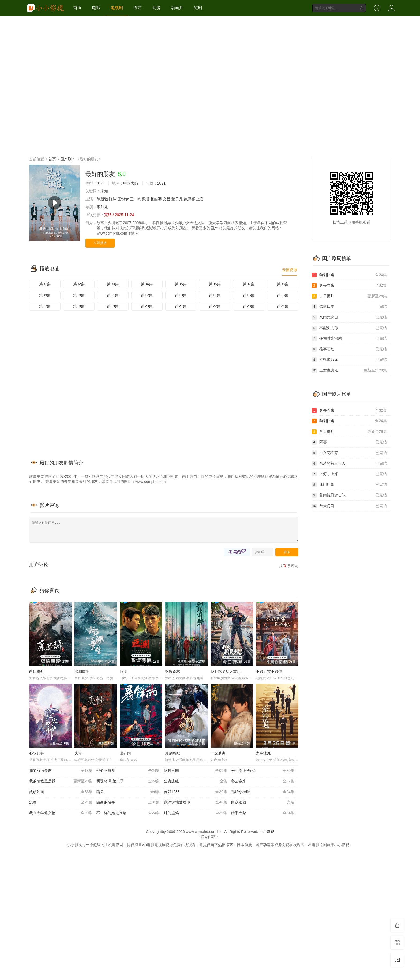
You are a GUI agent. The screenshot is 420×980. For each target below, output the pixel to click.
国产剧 (66, 159)
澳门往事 (349, 485)
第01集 (45, 284)
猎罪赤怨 (263, 813)
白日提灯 (37, 671)
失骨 (78, 753)
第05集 (181, 284)
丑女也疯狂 (349, 370)
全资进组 (196, 781)
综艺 (138, 8)
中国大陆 (131, 183)
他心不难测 (128, 771)
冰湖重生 (82, 671)
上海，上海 (349, 474)
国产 (100, 183)
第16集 (283, 295)
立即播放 (100, 243)
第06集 (215, 284)
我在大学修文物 (61, 813)
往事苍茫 (349, 349)
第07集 (249, 284)
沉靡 (61, 802)
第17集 (45, 306)
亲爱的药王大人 (349, 464)
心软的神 (37, 753)
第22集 (215, 306)
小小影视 (267, 832)
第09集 (45, 295)
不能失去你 (349, 328)
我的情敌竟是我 (61, 781)
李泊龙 (102, 207)
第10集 (79, 295)
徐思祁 (189, 199)
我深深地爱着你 (196, 802)
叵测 (123, 671)
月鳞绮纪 (172, 753)
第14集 (215, 295)
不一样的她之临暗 (128, 813)
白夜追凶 (263, 802)
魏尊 (146, 199)
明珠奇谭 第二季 (128, 781)
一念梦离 (218, 753)
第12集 (147, 295)
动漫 (156, 8)
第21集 (181, 306)
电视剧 (117, 8)
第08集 (283, 284)
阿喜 (349, 442)
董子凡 (177, 199)
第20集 (147, 306)
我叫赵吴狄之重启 (226, 671)
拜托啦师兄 (349, 360)
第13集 (181, 295)
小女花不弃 (349, 453)
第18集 (79, 306)
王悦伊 (123, 199)
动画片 (177, 8)
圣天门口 (349, 506)
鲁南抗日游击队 (349, 495)
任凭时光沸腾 (349, 339)
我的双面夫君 (61, 771)
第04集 (147, 284)
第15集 (249, 295)
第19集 (113, 306)
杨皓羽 (156, 199)
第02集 (79, 284)
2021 (161, 183)
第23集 (249, 306)
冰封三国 (196, 771)
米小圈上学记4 (263, 771)
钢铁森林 (172, 671)
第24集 (283, 306)
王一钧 (136, 199)
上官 (200, 199)
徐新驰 (102, 199)
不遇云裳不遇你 (269, 671)
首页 (77, 8)
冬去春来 (263, 781)
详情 (133, 233)
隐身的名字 (128, 802)
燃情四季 (349, 307)
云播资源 (290, 270)
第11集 (113, 295)
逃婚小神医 (263, 792)
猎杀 (128, 792)
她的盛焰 (196, 813)
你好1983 (196, 792)
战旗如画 (61, 792)
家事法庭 (263, 753)
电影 (96, 8)
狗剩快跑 (349, 275)
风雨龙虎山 (349, 317)
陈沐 (113, 199)
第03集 (113, 284)
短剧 (198, 8)
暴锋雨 (125, 753)
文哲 (167, 199)
